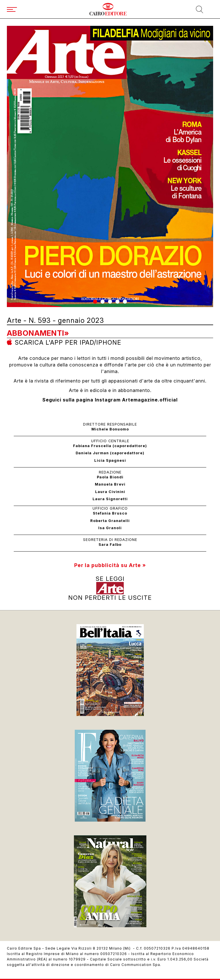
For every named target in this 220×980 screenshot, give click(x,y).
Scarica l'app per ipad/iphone (68, 342)
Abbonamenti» (38, 333)
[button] (95, 302)
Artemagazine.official (150, 400)
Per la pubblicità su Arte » (110, 565)
